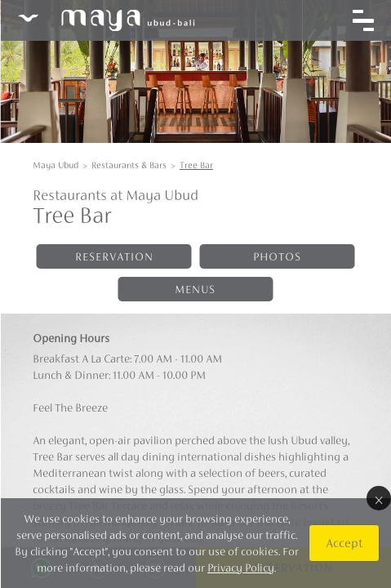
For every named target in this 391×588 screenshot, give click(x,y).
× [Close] (378, 498)
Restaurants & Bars (129, 165)
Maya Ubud (56, 165)
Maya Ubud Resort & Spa (105, 20)
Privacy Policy (241, 568)
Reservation (114, 256)
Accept (343, 543)
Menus (195, 289)
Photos (277, 256)
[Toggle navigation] (362, 20)
